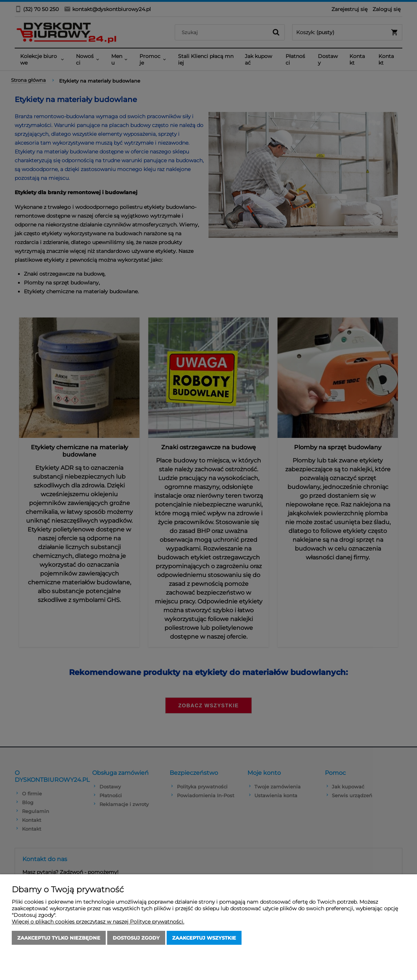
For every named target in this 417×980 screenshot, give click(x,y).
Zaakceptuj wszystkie (204, 938)
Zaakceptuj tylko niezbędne (59, 938)
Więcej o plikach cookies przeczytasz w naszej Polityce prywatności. (98, 922)
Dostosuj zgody (136, 938)
